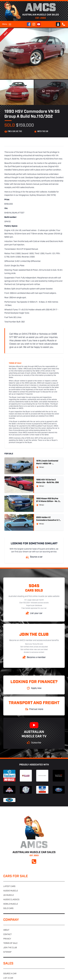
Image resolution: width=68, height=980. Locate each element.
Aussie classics (11, 900)
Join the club (10, 948)
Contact (8, 935)
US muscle (9, 895)
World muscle (11, 904)
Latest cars (9, 886)
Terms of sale (10, 943)
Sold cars (8, 908)
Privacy (7, 939)
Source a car (10, 974)
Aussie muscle (11, 891)
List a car (8, 978)
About (6, 930)
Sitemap (7, 952)
